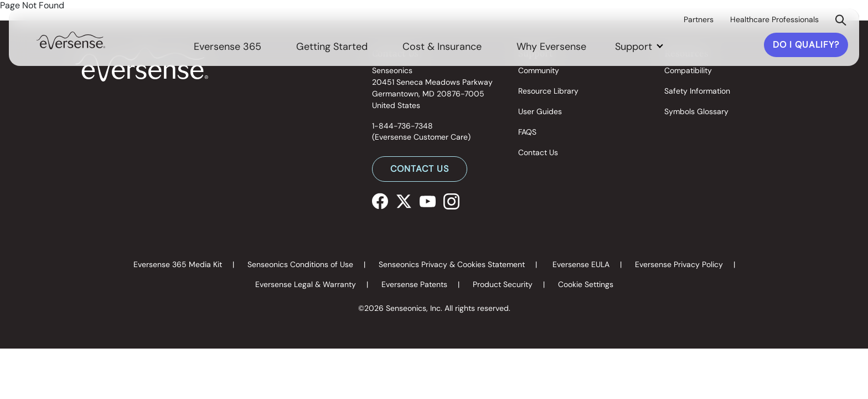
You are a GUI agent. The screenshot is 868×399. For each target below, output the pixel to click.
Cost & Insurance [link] (442, 47)
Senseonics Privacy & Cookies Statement (452, 264)
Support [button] (635, 47)
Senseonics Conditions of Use (300, 264)
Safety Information (697, 91)
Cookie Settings (586, 284)
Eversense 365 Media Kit (178, 264)
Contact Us (538, 152)
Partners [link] (699, 19)
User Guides (540, 111)
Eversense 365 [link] (228, 47)
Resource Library (548, 91)
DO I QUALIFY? (806, 45)
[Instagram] (451, 200)
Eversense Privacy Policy (679, 264)
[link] (71, 40)
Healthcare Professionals (774, 19)
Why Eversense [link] (551, 47)
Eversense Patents (414, 284)
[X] (404, 200)
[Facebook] (380, 200)
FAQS (527, 132)
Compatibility (688, 70)
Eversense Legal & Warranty (306, 284)
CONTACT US (420, 169)
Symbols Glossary (696, 111)
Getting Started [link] (332, 47)
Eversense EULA (581, 264)
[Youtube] (428, 200)
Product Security (503, 284)
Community (539, 70)
